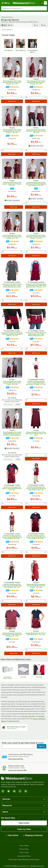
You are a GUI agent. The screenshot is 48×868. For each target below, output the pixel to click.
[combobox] (24, 8)
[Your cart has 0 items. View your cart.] (43, 3)
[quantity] (3, 207)
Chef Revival (42, 719)
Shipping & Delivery (33, 835)
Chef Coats (39, 677)
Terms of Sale (24, 846)
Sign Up (42, 746)
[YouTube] (9, 791)
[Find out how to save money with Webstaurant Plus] (8, 87)
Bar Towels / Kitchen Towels (8, 678)
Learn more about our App (18, 770)
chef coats (25, 716)
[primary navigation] (6, 3)
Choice (35, 719)
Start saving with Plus (16, 759)
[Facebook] (14, 791)
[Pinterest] (26, 791)
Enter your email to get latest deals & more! (23, 743)
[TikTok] (20, 791)
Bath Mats (23, 677)
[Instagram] (3, 791)
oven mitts (32, 716)
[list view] (10, 25)
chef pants (41, 716)
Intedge (3, 721)
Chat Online (12, 835)
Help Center (24, 823)
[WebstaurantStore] (24, 778)
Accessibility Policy (24, 856)
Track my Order (24, 829)
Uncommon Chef (14, 721)
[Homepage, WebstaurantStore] (24, 3)
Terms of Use (24, 853)
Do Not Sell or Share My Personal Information (24, 860)
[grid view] (4, 25)
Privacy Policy (24, 849)
